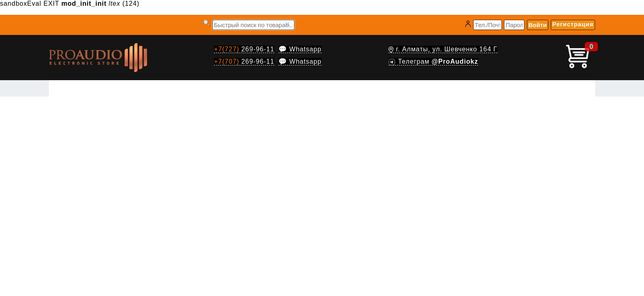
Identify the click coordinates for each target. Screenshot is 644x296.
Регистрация (573, 24)
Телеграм (433, 61)
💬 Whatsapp (300, 49)
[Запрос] (253, 25)
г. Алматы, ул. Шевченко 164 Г (443, 49)
